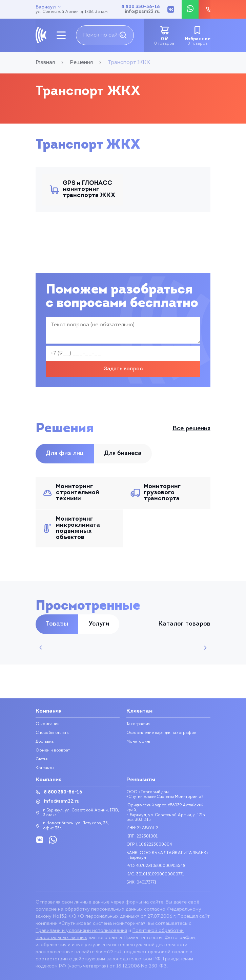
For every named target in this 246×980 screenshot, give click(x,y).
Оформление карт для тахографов (161, 733)
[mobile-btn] (61, 35)
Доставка (45, 742)
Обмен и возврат (53, 750)
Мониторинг (139, 742)
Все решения (191, 429)
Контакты (45, 768)
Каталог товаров (184, 624)
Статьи (42, 759)
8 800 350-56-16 (141, 7)
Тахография (138, 724)
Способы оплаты (53, 733)
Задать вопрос (123, 369)
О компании (48, 724)
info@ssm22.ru (142, 12)
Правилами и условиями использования (81, 931)
